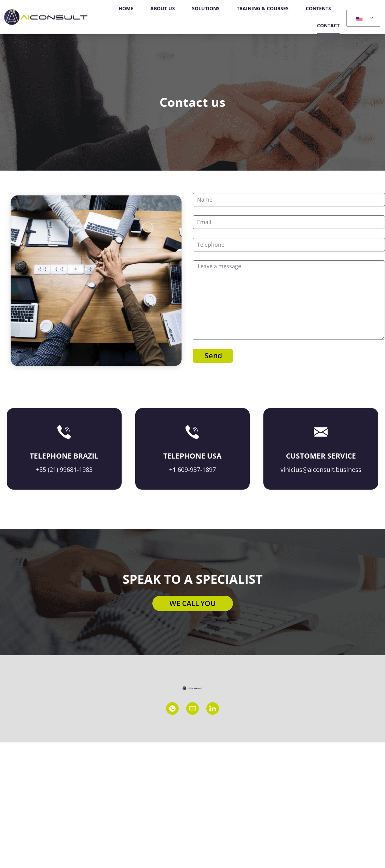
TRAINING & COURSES (263, 8)
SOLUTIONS (206, 8)
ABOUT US (163, 8)
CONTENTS (318, 8)
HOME (126, 8)
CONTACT (328, 25)
